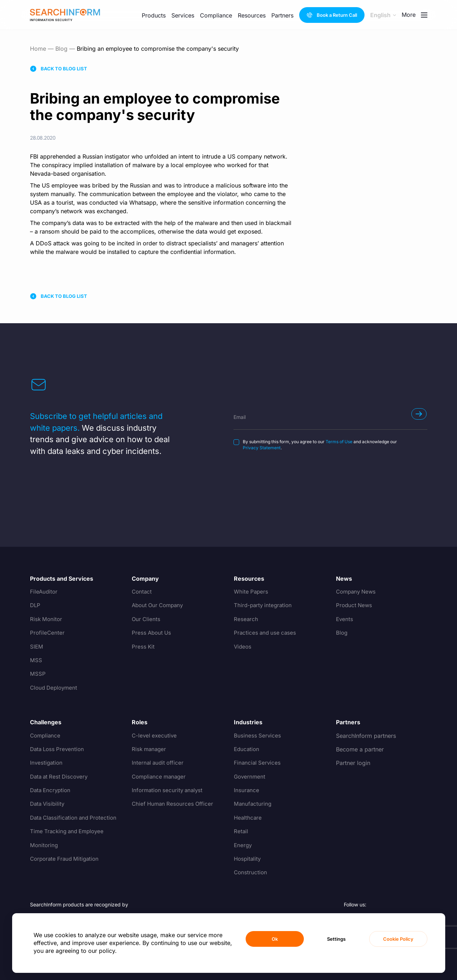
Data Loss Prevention (59, 749)
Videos (243, 647)
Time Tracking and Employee (69, 831)
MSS (36, 660)
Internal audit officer (159, 763)
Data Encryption (52, 790)
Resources (252, 15)
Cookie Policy (398, 939)
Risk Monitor (47, 619)
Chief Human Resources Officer (174, 804)
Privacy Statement (262, 448)
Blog (61, 49)
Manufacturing (253, 804)
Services (183, 15)
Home (38, 49)
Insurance (247, 790)
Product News (355, 605)
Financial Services (258, 763)
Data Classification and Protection (76, 818)
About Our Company (159, 605)
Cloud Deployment (55, 688)
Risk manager (150, 749)
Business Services (258, 736)
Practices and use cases (266, 633)
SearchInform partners (366, 736)
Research (246, 619)
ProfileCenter (48, 633)
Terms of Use (339, 442)
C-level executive (155, 736)
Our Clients (147, 619)
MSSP (38, 674)
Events (345, 619)
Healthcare (248, 818)
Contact (142, 592)
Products (154, 15)
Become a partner (360, 749)
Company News (357, 592)
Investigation (47, 763)
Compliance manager (160, 777)
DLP (36, 605)
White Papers (252, 592)
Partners (282, 15)
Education (247, 749)
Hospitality (248, 859)
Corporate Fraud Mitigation (66, 859)
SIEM (37, 647)
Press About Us (152, 633)
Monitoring (44, 845)
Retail (241, 831)
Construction (251, 872)
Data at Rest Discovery (61, 777)
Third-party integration (264, 605)
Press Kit (144, 647)
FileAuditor (44, 592)
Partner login (353, 763)
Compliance (216, 15)
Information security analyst (169, 790)
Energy (243, 845)
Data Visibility (48, 804)
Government (250, 777)
